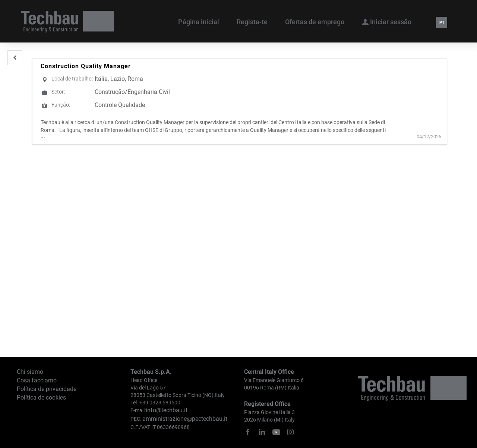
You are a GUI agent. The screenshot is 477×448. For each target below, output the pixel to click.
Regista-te (252, 22)
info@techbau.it (167, 410)
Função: (61, 105)
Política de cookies (41, 397)
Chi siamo (30, 372)
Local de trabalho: (72, 79)
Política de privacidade (47, 389)
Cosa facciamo (37, 380)
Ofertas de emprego (315, 22)
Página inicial (199, 22)
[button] (15, 58)
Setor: (58, 92)
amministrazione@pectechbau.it (185, 419)
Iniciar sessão (387, 21)
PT (442, 23)
